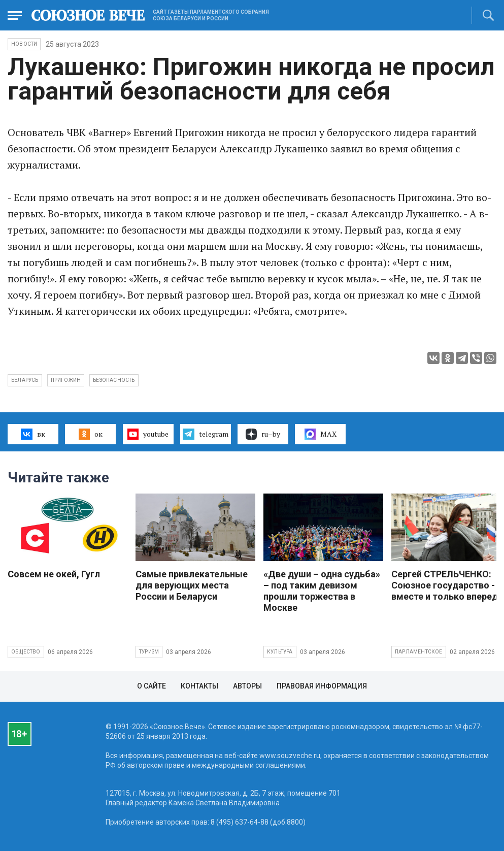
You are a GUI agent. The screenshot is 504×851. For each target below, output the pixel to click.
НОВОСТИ (24, 44)
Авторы (247, 686)
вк (33, 434)
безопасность (114, 380)
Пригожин (66, 380)
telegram (205, 434)
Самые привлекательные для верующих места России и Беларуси (192, 585)
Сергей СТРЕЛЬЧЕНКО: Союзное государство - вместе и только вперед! (446, 585)
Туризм (149, 652)
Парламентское (419, 652)
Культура (280, 652)
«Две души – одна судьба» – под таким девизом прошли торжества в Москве (322, 591)
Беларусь (25, 380)
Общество (26, 652)
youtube (148, 434)
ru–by (263, 434)
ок (91, 434)
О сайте (152, 686)
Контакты (199, 686)
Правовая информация (322, 686)
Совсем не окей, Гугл (54, 574)
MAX (321, 434)
